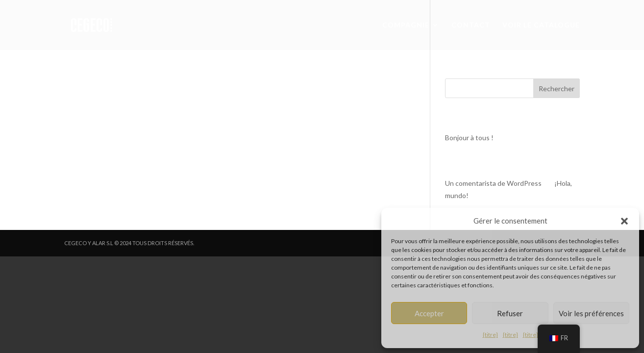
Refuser (510, 313)
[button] (624, 221)
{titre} (490, 335)
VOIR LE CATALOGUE (541, 25)
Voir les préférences (591, 313)
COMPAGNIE (406, 25)
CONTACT (471, 25)
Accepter (429, 313)
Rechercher (557, 88)
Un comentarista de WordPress (493, 183)
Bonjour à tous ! (469, 138)
